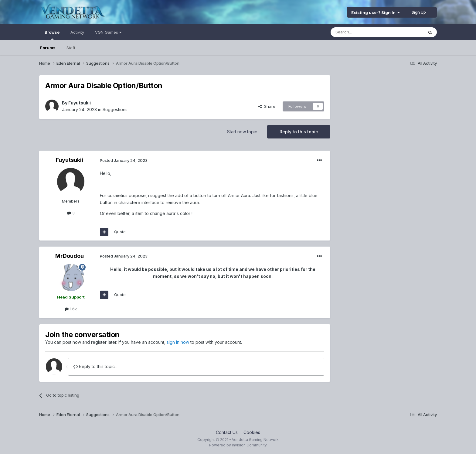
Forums (48, 48)
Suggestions (115, 109)
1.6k (71, 309)
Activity (77, 32)
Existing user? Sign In (376, 12)
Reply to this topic (299, 132)
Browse (52, 35)
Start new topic (242, 132)
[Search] (362, 32)
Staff (71, 48)
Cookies (252, 432)
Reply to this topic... (95, 366)
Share (267, 106)
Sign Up (419, 12)
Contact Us (227, 432)
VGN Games (108, 32)
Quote (120, 232)
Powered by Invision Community (238, 445)
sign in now (178, 342)
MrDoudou (70, 256)
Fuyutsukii (80, 103)
